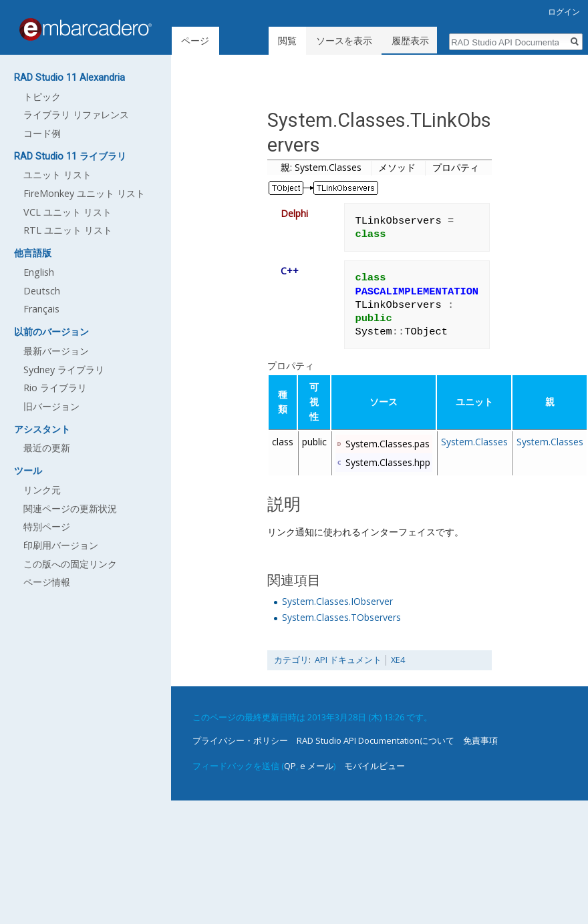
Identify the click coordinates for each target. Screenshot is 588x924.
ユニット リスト (57, 175)
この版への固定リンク (70, 564)
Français (41, 309)
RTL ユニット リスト (68, 230)
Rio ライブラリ (55, 388)
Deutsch (42, 291)
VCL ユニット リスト (67, 212)
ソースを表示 (346, 40)
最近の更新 (47, 448)
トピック (42, 96)
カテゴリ (291, 660)
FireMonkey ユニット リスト (84, 193)
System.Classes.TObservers (341, 617)
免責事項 (480, 740)
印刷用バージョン (61, 545)
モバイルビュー (375, 766)
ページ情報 (47, 582)
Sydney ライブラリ (64, 370)
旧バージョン (51, 406)
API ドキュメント (348, 660)
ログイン (564, 12)
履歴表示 (412, 40)
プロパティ (456, 167)
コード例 (42, 133)
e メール (317, 766)
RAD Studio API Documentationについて (376, 740)
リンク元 (42, 490)
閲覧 (289, 40)
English (39, 272)
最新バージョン (56, 351)
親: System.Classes (321, 167)
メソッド (397, 167)
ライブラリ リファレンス (76, 114)
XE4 (398, 660)
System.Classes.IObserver (337, 601)
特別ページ (47, 526)
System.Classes (474, 442)
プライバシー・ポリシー (240, 740)
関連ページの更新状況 (70, 508)
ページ (195, 40)
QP (290, 766)
